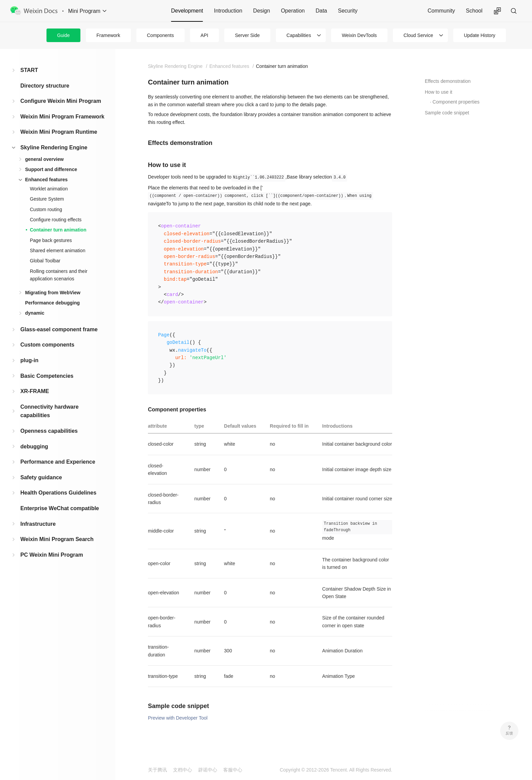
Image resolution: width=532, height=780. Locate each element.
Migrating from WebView (53, 293)
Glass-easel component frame (59, 329)
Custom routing (46, 209)
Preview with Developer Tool (178, 718)
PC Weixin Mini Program (52, 555)
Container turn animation (58, 230)
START (29, 70)
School (474, 11)
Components (160, 35)
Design (262, 11)
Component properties (456, 102)
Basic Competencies (47, 376)
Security (348, 11)
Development (187, 11)
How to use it (439, 92)
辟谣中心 (208, 770)
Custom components (47, 345)
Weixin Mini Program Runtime (59, 132)
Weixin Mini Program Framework (62, 117)
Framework (108, 35)
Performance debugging (52, 303)
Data (321, 11)
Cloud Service (418, 35)
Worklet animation (49, 189)
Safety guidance (41, 477)
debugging (34, 447)
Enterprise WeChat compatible (60, 508)
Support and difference (51, 169)
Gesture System (47, 199)
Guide (63, 35)
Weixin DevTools (359, 35)
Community (441, 11)
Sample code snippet (447, 113)
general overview (44, 159)
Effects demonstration (448, 81)
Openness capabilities (49, 431)
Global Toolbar (45, 261)
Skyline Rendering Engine (54, 147)
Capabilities (299, 35)
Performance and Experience (58, 462)
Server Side (247, 35)
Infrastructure (38, 524)
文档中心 (183, 770)
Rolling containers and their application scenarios (59, 275)
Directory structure (45, 86)
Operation (293, 11)
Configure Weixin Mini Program (61, 101)
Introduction (228, 11)
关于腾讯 (157, 770)
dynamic (35, 313)
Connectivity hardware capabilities (50, 411)
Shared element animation (58, 250)
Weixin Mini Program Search (57, 539)
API (204, 35)
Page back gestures (51, 240)
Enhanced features (46, 180)
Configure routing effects (56, 220)
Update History (480, 35)
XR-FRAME (35, 391)
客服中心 (233, 770)
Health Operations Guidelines (58, 493)
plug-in (29, 360)
